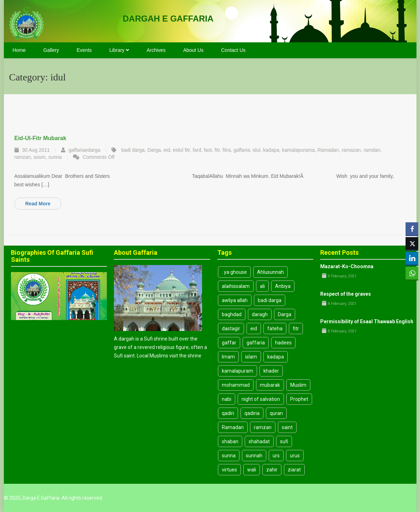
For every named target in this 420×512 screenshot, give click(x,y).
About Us (193, 50)
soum (39, 157)
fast (208, 150)
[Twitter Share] (412, 243)
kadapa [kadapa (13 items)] (276, 357)
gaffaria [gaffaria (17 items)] (256, 343)
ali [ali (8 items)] (262, 286)
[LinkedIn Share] (412, 258)
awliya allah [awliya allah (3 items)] (235, 300)
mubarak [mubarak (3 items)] (270, 385)
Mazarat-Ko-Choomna (347, 266)
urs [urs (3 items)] (276, 456)
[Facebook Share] (412, 229)
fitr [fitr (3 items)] (296, 329)
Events (84, 50)
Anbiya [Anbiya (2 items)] (283, 286)
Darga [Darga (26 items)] (285, 314)
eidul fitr (181, 150)
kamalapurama (299, 150)
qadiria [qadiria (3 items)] (252, 413)
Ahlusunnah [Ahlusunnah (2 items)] (270, 272)
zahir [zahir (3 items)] (272, 470)
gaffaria (242, 150)
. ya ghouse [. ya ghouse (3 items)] (234, 272)
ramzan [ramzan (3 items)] (263, 427)
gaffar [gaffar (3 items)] (229, 343)
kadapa (271, 150)
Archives (156, 50)
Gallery (51, 50)
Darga (154, 150)
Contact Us (233, 50)
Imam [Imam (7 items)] (228, 357)
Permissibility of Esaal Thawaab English (367, 321)
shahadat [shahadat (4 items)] (259, 441)
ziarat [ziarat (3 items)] (294, 470)
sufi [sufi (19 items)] (284, 441)
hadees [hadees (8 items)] (283, 343)
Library (119, 50)
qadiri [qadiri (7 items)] (228, 413)
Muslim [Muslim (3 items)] (298, 385)
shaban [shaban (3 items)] (230, 441)
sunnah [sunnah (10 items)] (254, 456)
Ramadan (328, 150)
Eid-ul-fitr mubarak (41, 138)
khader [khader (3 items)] (271, 371)
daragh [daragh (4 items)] (260, 314)
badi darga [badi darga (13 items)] (270, 300)
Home (19, 50)
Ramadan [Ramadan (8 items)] (233, 427)
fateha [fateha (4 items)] (275, 329)
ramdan (372, 150)
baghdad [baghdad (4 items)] (232, 314)
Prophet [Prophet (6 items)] (299, 399)
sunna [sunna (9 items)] (229, 456)
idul (256, 150)
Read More (38, 204)
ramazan (351, 150)
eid (167, 150)
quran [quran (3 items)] (276, 413)
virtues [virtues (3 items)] (229, 470)
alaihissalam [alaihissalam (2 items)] (236, 286)
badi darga (133, 150)
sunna (55, 157)
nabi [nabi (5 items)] (227, 399)
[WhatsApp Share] (412, 273)
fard (197, 150)
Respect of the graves (346, 294)
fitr (217, 150)
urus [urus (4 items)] (295, 456)
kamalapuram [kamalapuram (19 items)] (238, 371)
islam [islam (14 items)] (251, 357)
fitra (227, 150)
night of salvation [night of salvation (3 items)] (261, 399)
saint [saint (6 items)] (287, 427)
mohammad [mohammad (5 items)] (236, 385)
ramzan (23, 157)
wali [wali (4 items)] (252, 470)
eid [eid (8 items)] (254, 329)
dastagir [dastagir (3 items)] (231, 329)
